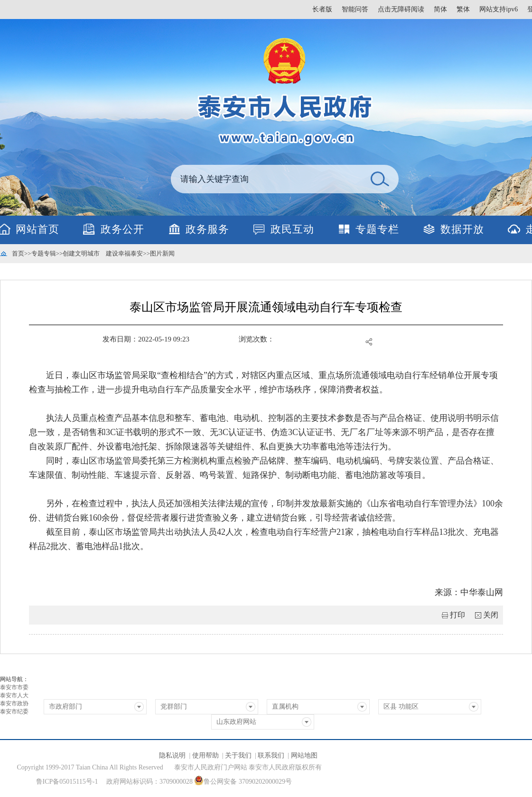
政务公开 (122, 229)
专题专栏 (377, 229)
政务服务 (207, 229)
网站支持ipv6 (499, 9)
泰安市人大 (14, 695)
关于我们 (238, 755)
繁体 (463, 9)
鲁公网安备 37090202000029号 (243, 780)
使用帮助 (205, 755)
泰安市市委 (14, 687)
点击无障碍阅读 (401, 9)
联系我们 (271, 755)
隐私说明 (172, 755)
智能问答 (355, 9)
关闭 (491, 615)
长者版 (322, 9)
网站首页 (37, 229)
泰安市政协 (14, 703)
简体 (440, 9)
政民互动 (292, 229)
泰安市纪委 (14, 712)
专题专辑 (44, 253)
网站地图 (304, 755)
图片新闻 (162, 253)
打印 (457, 615)
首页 (18, 253)
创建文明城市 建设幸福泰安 (103, 253)
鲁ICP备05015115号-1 (67, 782)
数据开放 (462, 229)
